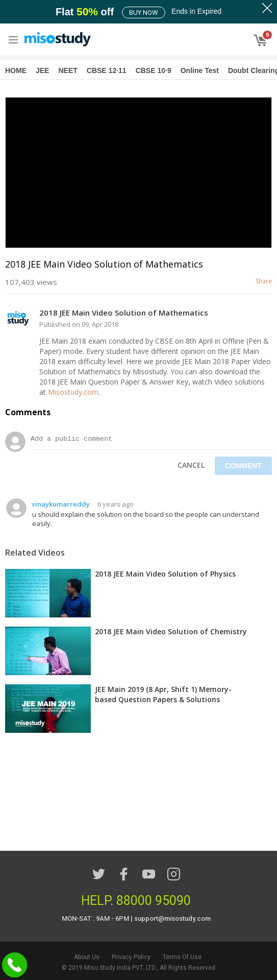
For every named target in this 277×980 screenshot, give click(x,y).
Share (264, 281)
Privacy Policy (131, 957)
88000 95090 (154, 901)
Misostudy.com (73, 392)
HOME (16, 70)
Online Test (200, 70)
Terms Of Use (182, 957)
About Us (87, 957)
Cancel (191, 465)
